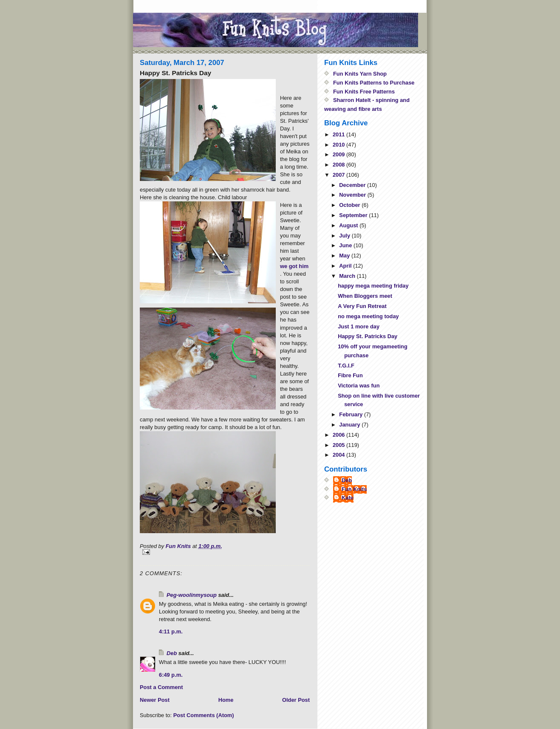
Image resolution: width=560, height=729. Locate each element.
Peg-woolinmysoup (192, 595)
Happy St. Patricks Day (368, 336)
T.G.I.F (346, 366)
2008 (339, 165)
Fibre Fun (350, 375)
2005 (339, 445)
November (353, 195)
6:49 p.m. (171, 675)
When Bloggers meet (365, 296)
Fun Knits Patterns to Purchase (374, 83)
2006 (339, 435)
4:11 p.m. (171, 632)
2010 (339, 145)
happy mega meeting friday (373, 286)
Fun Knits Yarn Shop (360, 74)
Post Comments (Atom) (204, 715)
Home (226, 700)
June (346, 245)
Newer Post (155, 700)
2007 (339, 175)
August (349, 225)
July (345, 236)
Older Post (296, 700)
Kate (348, 498)
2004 (339, 455)
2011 (339, 134)
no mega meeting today (368, 316)
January (350, 425)
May (345, 256)
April (346, 266)
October (350, 205)
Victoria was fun (359, 386)
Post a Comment (161, 687)
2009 (339, 154)
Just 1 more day (359, 326)
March (348, 276)
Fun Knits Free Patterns (364, 92)
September (354, 215)
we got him (294, 266)
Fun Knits (354, 489)
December (353, 185)
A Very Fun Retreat (362, 306)
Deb (172, 653)
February (352, 414)
